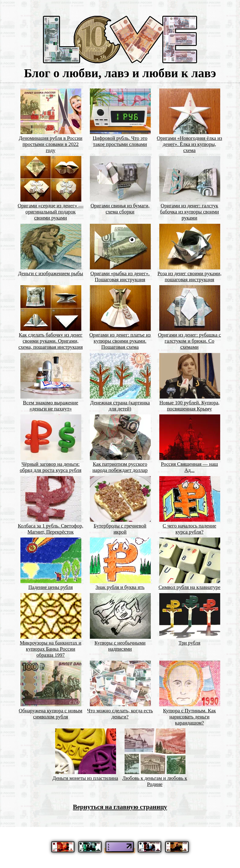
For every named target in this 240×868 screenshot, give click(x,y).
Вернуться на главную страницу (120, 807)
